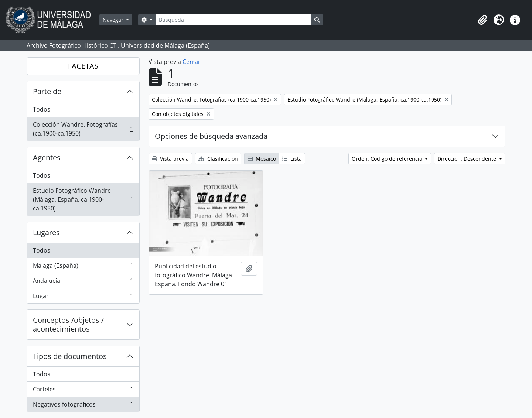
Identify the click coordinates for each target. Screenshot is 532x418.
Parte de (47, 91)
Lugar (83, 297)
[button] (482, 20)
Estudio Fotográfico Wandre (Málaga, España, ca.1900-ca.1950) (83, 199)
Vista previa (170, 159)
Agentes (47, 157)
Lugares (46, 232)
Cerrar (192, 62)
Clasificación (218, 159)
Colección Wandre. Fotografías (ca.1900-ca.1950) (83, 129)
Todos (42, 109)
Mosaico (262, 159)
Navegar (114, 20)
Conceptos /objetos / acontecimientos (68, 324)
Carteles (83, 391)
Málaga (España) (83, 267)
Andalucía (83, 282)
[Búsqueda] (233, 20)
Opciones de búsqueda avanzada (211, 136)
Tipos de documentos (70, 356)
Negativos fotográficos (83, 406)
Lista (292, 159)
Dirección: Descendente (468, 159)
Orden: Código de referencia (388, 159)
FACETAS (83, 66)
